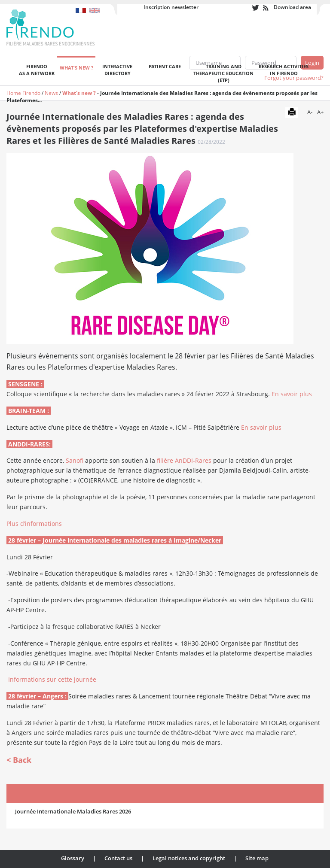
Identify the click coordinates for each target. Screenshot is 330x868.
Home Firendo (23, 93)
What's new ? (76, 68)
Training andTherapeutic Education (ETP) (223, 73)
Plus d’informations (34, 524)
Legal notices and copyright (189, 858)
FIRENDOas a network (37, 70)
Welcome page (11, 71)
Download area (292, 7)
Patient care (165, 66)
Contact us (118, 858)
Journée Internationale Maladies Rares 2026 (73, 811)
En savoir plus (292, 394)
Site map (257, 858)
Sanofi (75, 460)
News (51, 93)
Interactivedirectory (117, 70)
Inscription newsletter (171, 7)
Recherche (317, 71)
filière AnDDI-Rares (184, 460)
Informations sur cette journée (52, 679)
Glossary (73, 858)
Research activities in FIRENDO (284, 70)
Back (22, 760)
